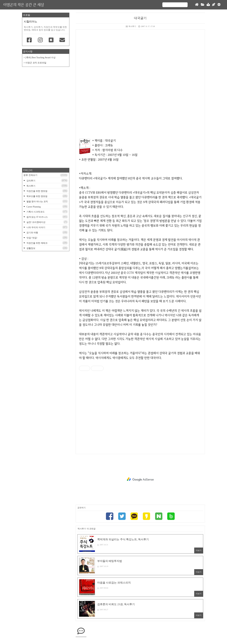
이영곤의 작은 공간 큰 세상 (24, 5)
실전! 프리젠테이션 (47, 222)
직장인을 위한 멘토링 (47, 191)
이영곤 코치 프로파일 (36, 63)
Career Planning (47, 207)
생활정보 (47, 248)
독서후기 (131, 26)
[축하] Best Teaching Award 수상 (40, 58)
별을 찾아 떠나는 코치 (47, 201)
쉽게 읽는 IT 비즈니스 (47, 217)
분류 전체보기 (46, 175)
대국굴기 (140, 18)
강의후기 (47, 180)
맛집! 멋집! (47, 238)
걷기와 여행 (47, 232)
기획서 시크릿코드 (47, 212)
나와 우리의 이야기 (47, 227)
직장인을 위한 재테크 (47, 243)
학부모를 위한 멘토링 (47, 196)
